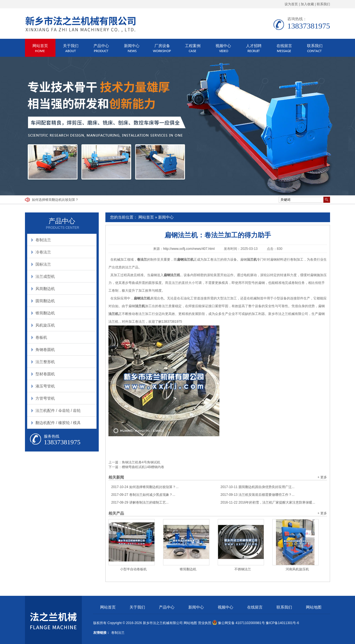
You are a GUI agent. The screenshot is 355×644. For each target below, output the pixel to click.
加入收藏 (307, 4)
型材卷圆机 (45, 374)
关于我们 (71, 46)
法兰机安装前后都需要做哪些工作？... (258, 495)
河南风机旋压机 (297, 569)
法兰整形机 (45, 362)
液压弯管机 (45, 386)
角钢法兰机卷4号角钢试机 (141, 462)
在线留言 (284, 46)
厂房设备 (162, 46)
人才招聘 (254, 46)
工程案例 (193, 46)
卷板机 (41, 337)
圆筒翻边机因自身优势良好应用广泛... (258, 487)
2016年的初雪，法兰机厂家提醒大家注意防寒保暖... (268, 502)
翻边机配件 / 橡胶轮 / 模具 (58, 423)
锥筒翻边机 (188, 569)
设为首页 (291, 4)
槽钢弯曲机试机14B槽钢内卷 (143, 467)
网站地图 (314, 607)
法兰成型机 (45, 276)
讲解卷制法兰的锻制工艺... (140, 502)
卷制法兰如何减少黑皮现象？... (143, 495)
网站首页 (40, 46)
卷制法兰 (43, 240)
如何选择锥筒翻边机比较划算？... (145, 487)
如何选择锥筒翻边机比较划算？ (55, 200)
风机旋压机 (45, 325)
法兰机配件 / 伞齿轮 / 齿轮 (58, 410)
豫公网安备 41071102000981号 (239, 623)
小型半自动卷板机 (133, 569)
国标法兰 (43, 264)
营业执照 (205, 623)
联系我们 (323, 4)
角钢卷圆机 (45, 350)
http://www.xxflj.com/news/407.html (189, 249)
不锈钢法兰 (243, 569)
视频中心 (223, 46)
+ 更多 (322, 477)
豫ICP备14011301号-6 (282, 623)
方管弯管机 (45, 398)
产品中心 (101, 46)
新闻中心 (132, 46)
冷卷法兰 (43, 252)
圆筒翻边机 (45, 301)
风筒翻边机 (45, 289)
